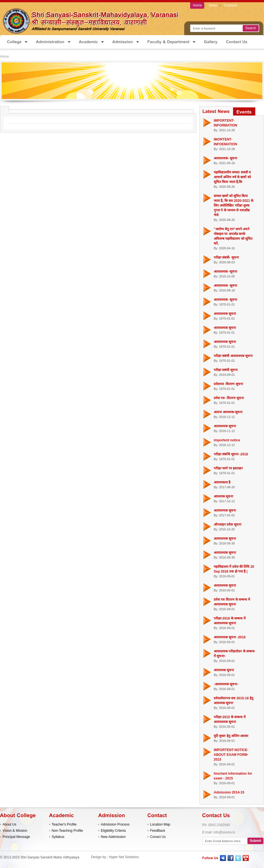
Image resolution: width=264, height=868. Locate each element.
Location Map (160, 824)
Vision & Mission (15, 831)
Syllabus (58, 837)
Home (4, 56)
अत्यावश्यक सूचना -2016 (230, 637)
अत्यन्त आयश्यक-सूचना (228, 412)
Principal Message (16, 837)
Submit (255, 841)
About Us (9, 824)
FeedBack (158, 831)
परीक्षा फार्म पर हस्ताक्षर (228, 468)
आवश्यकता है (222, 482)
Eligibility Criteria (113, 831)
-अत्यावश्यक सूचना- (226, 684)
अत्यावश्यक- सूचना (225, 158)
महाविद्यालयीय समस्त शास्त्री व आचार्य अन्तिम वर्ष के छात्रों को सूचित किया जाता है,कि (232, 177)
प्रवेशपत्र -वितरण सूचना (228, 384)
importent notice (227, 440)
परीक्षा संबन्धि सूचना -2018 (231, 454)
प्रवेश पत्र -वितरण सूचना (229, 398)
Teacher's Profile (64, 824)
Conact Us (158, 837)
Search (251, 28)
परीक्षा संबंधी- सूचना (226, 257)
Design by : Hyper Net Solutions (115, 857)
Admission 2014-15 (229, 792)
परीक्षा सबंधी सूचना (226, 370)
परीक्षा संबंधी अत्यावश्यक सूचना (233, 356)
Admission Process (115, 824)
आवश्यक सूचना (223, 496)
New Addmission (113, 837)
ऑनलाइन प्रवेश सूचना (227, 525)
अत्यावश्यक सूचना (225, 314)
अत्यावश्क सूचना (224, 670)
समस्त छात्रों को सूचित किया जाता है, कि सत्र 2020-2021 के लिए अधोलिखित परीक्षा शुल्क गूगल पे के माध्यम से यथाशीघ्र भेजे (234, 205)
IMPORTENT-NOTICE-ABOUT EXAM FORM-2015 (231, 755)
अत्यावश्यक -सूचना (225, 272)
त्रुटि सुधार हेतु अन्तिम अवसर (231, 736)
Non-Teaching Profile (67, 831)
